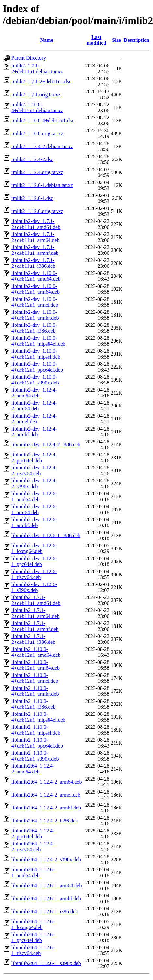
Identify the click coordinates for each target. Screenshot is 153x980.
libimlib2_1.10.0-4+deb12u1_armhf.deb (35, 691)
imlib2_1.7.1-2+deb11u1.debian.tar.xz (37, 69)
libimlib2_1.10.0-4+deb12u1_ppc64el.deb (37, 743)
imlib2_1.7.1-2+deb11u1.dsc (41, 82)
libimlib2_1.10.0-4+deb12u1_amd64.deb (36, 652)
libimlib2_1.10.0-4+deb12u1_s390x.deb (35, 756)
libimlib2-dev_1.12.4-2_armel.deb (34, 419)
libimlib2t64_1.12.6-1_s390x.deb (46, 963)
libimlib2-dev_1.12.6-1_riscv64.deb (34, 574)
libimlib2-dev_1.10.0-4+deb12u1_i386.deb (34, 328)
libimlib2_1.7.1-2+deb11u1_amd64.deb (36, 600)
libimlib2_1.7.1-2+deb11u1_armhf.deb (35, 626)
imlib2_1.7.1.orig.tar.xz (36, 94)
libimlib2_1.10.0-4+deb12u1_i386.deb (34, 704)
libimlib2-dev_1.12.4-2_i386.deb (46, 445)
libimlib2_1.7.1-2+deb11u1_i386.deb (33, 639)
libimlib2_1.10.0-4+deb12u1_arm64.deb (35, 665)
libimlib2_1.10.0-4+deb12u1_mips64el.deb (38, 717)
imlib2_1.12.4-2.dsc (32, 159)
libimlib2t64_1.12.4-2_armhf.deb (46, 808)
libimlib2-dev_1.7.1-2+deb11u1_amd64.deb (36, 224)
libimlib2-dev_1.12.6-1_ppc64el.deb (34, 561)
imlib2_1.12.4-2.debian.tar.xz (42, 146)
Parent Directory (29, 58)
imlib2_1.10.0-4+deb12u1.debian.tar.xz (37, 107)
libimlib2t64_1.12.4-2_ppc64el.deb (33, 834)
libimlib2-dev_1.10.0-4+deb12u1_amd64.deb (36, 276)
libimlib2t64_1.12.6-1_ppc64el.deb (33, 937)
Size (117, 40)
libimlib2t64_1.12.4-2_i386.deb (45, 821)
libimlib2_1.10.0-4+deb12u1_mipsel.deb (36, 730)
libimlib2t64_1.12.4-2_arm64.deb (47, 782)
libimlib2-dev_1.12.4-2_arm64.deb (34, 406)
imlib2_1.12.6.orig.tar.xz (37, 211)
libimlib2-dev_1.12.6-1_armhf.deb (34, 522)
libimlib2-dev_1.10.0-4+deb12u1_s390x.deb (35, 380)
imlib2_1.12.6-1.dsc (32, 198)
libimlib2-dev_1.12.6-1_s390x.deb (34, 587)
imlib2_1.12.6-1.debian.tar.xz (42, 185)
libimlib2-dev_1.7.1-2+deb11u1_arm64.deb (35, 237)
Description (137, 40)
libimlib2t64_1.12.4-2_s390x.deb (46, 860)
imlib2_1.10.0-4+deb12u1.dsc (43, 120)
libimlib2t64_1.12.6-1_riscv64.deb (33, 950)
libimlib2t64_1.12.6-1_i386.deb (45, 911)
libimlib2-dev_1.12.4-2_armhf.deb (34, 432)
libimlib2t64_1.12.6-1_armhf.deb (46, 898)
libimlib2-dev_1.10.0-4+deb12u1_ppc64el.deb (37, 367)
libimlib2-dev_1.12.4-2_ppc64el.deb (34, 458)
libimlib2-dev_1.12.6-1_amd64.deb (34, 496)
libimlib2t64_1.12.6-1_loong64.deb (33, 924)
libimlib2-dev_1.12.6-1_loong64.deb (34, 548)
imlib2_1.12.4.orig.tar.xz (37, 172)
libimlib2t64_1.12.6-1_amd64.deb (33, 873)
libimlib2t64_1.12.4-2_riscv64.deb (33, 847)
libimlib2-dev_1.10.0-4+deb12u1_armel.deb (35, 302)
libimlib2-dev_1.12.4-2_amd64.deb (34, 393)
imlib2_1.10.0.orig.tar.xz (37, 133)
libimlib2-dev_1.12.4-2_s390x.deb (34, 484)
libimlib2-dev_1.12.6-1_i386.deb (46, 535)
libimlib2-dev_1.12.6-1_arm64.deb (34, 509)
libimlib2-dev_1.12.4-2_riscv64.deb (34, 471)
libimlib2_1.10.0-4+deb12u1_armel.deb (35, 678)
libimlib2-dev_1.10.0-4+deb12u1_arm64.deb (35, 289)
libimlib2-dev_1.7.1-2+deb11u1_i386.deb (33, 263)
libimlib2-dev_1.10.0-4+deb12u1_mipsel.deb (36, 354)
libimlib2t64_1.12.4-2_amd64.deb (33, 769)
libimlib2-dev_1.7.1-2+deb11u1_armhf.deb (35, 250)
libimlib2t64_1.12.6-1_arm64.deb (47, 886)
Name (47, 40)
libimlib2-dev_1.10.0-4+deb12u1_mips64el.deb (38, 341)
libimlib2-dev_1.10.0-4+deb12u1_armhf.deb (35, 315)
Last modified (96, 40)
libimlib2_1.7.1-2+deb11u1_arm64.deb (35, 613)
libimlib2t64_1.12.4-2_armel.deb (46, 795)
